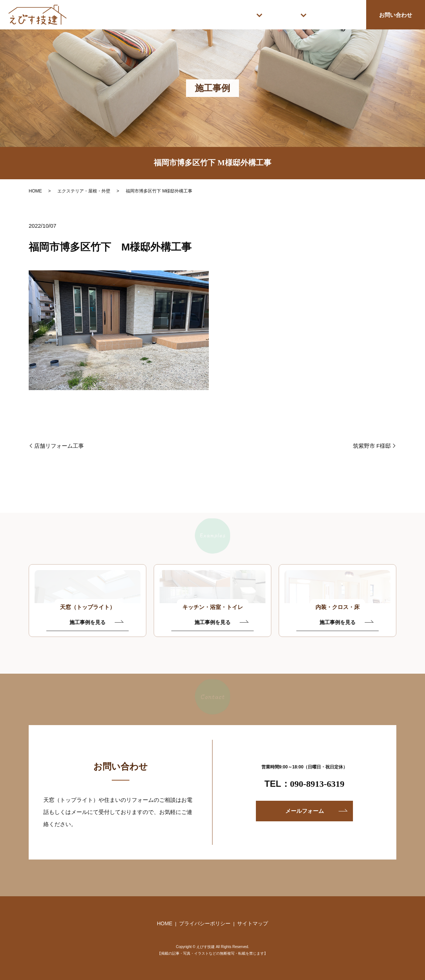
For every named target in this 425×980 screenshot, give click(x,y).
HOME (165, 14)
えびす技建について (330, 14)
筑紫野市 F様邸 (372, 446)
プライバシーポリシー (205, 923)
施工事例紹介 (272, 14)
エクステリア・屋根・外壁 (84, 191)
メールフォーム (305, 811)
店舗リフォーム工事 (59, 446)
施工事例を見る (87, 622)
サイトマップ (253, 923)
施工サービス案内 (217, 14)
